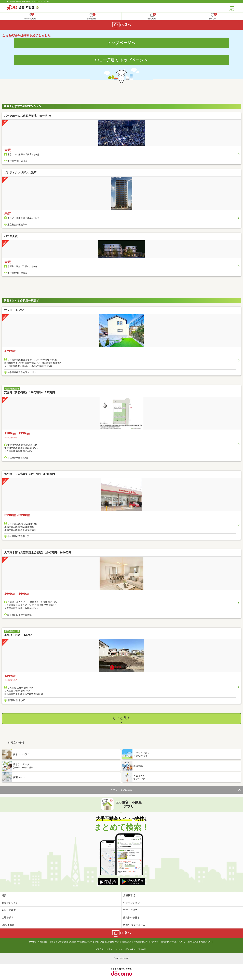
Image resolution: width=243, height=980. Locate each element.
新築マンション (10, 903)
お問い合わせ (130, 949)
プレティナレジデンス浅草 (20, 173)
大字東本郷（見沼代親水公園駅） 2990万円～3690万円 (38, 553)
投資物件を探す (131, 918)
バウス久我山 (12, 236)
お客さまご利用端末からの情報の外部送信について (71, 942)
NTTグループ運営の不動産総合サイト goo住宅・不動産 (28, 1)
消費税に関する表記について (200, 942)
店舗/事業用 (8, 925)
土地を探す (8, 918)
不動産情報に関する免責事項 (146, 942)
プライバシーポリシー (104, 949)
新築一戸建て (9, 910)
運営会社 (142, 949)
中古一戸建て (130, 910)
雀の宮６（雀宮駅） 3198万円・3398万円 (29, 474)
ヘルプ (119, 949)
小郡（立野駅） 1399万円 (20, 635)
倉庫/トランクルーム (134, 925)
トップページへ (121, 43)
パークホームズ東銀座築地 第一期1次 (28, 116)
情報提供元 (127, 942)
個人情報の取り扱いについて (173, 942)
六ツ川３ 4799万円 (16, 310)
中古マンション (131, 903)
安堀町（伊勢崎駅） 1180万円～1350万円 (29, 392)
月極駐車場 (129, 895)
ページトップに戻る (122, 790)
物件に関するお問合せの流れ (107, 942)
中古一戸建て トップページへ (122, 60)
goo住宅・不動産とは (38, 942)
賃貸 (4, 895)
